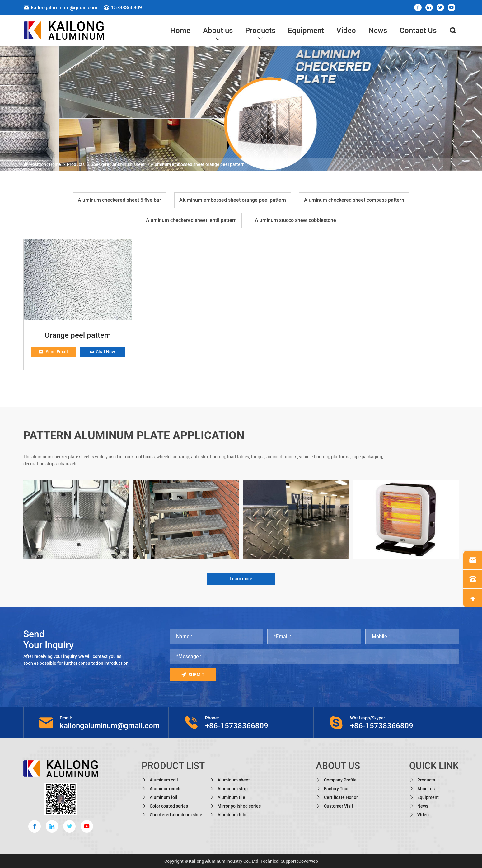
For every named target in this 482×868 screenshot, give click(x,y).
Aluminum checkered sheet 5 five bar (119, 200)
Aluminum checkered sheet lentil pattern (191, 220)
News (378, 31)
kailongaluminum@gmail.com (60, 8)
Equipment (306, 31)
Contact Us (418, 31)
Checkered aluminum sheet (118, 164)
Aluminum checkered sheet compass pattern (354, 200)
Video (346, 31)
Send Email (53, 352)
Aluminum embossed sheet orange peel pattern (198, 164)
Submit (193, 675)
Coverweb (308, 861)
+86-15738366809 (237, 726)
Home (180, 31)
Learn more (241, 579)
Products (260, 31)
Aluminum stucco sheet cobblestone (295, 220)
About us (218, 31)
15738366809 (123, 8)
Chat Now (102, 352)
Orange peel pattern (78, 335)
